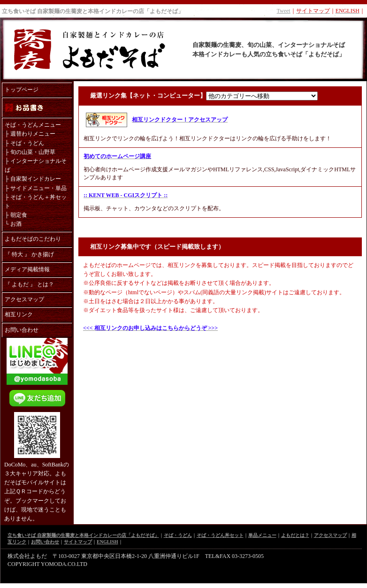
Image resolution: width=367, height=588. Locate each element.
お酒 (16, 224)
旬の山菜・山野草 (33, 152)
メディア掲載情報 (27, 269)
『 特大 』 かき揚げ (29, 254)
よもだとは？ (295, 535)
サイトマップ (78, 542)
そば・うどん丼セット (220, 535)
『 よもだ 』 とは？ (29, 284)
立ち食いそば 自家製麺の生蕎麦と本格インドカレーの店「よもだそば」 (93, 11)
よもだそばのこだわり (33, 239)
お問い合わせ (22, 330)
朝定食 (19, 215)
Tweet (284, 11)
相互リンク (19, 314)
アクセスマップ (24, 299)
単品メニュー (262, 535)
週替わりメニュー (33, 134)
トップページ (22, 90)
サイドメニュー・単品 (38, 188)
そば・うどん (27, 143)
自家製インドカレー (36, 179)
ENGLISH (107, 542)
